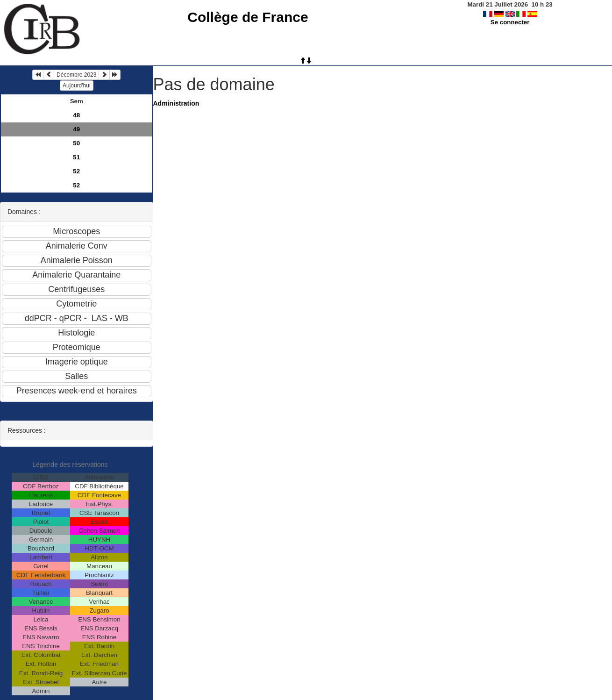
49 (76, 129)
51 (76, 157)
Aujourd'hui (77, 86)
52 (76, 171)
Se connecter (510, 22)
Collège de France (248, 17)
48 (76, 115)
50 (76, 143)
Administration (176, 103)
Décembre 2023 (76, 75)
